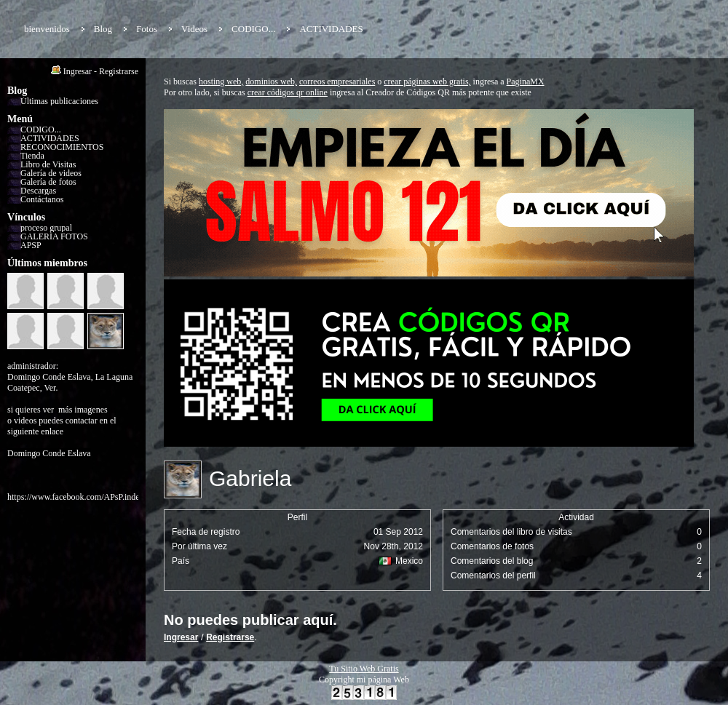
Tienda (32, 156)
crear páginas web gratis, (427, 81)
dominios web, (271, 81)
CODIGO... (253, 29)
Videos (194, 29)
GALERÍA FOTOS (54, 236)
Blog (103, 29)
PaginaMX (526, 81)
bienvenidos (47, 29)
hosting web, (221, 81)
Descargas (38, 191)
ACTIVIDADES (331, 29)
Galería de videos (51, 173)
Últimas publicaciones (59, 101)
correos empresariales (337, 81)
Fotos (147, 29)
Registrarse (119, 71)
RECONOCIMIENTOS (62, 147)
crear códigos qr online (288, 92)
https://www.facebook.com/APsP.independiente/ (92, 497)
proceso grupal (46, 228)
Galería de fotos (48, 182)
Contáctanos (42, 199)
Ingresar (78, 71)
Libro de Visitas (48, 164)
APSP (31, 245)
